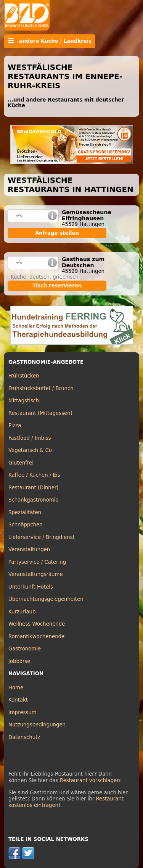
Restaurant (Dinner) (34, 488)
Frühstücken (24, 376)
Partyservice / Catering (37, 562)
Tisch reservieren (57, 286)
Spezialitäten (25, 512)
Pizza (15, 425)
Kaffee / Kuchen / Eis (34, 475)
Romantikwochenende (36, 636)
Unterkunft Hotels (31, 587)
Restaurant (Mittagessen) (40, 413)
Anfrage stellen (57, 233)
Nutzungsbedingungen (37, 725)
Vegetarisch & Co (30, 450)
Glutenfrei (21, 463)
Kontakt (18, 700)
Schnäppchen (26, 525)
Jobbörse (19, 661)
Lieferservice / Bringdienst (42, 537)
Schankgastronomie (34, 500)
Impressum (22, 712)
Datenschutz (24, 737)
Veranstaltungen (29, 549)
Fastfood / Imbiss (30, 438)
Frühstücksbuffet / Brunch (41, 388)
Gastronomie (25, 649)
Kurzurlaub (22, 612)
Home (16, 688)
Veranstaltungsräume (36, 574)
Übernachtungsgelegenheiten (46, 599)
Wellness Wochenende (37, 624)
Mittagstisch (24, 401)
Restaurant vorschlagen (90, 780)
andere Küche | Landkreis (50, 41)
